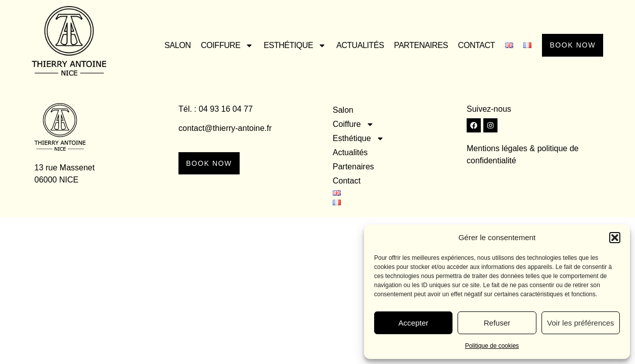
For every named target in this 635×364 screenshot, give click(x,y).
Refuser (497, 323)
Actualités (354, 45)
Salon (171, 45)
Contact (470, 45)
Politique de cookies (492, 346)
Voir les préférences (581, 323)
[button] (615, 238)
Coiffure (221, 45)
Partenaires (415, 45)
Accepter (413, 323)
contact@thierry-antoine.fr (225, 128)
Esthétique (289, 45)
